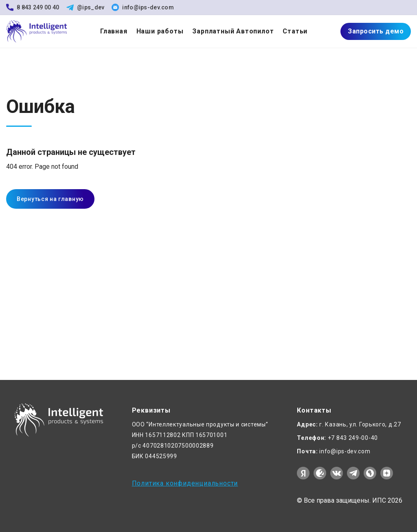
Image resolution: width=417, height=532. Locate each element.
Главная (114, 31)
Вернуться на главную (50, 199)
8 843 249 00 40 (33, 7)
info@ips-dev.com (143, 7)
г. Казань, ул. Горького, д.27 (349, 424)
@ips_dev (85, 7)
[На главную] (37, 32)
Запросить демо (376, 31)
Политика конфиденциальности (185, 483)
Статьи (295, 31)
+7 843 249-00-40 (337, 438)
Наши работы (160, 31)
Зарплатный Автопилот (233, 31)
